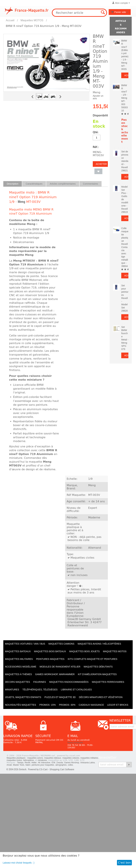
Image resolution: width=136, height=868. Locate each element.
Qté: (96, 132)
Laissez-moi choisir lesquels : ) (19, 863)
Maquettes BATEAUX (18, 651)
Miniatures (12, 690)
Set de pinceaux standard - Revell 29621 (125, 161)
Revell (27, 763)
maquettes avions (35, 758)
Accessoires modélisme (21, 667)
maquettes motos (14, 760)
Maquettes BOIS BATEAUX (50, 651)
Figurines (40, 682)
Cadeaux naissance (91, 705)
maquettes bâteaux (53, 758)
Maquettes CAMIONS (61, 644)
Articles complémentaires (63, 184)
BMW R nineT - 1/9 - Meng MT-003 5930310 (124, 98)
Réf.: (96, 147)
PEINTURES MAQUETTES (50, 659)
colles (70, 765)
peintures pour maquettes (43, 765)
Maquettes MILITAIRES (19, 659)
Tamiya (20, 763)
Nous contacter (75, 743)
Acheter (101, 164)
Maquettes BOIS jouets (84, 651)
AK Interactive (44, 763)
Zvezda (60, 763)
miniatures (42, 760)
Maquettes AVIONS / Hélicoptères (99, 644)
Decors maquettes (17, 682)
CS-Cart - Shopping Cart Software (57, 769)
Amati (9, 765)
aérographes (61, 765)
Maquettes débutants (98, 667)
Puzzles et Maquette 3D (60, 697)
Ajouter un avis (98, 97)
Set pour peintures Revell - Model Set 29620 (125, 298)
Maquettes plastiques (16, 758)
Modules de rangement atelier (60, 667)
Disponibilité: (102, 115)
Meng (21, 202)
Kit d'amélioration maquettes (97, 674)
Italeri (28, 765)
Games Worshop (72, 763)
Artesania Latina (88, 763)
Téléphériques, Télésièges (40, 690)
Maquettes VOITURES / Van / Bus (25, 644)
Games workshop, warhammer (55, 674)
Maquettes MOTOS (32, 20)
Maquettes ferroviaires (108, 682)
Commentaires (91, 184)
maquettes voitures (71, 758)
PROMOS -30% (67, 705)
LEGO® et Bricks (118, 705)
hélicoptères (29, 760)
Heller (34, 763)
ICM (53, 763)
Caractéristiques (34, 184)
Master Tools (19, 765)
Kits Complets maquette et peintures (93, 659)
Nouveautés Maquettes (20, 705)
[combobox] (79, 13)
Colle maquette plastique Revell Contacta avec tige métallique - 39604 (125, 247)
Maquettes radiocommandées (69, 682)
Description (13, 184)
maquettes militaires (89, 758)
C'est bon (124, 863)
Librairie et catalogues (76, 690)
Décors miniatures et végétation (101, 697)
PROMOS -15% (47, 705)
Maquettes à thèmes (18, 674)
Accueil (10, 20)
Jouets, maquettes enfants (23, 697)
